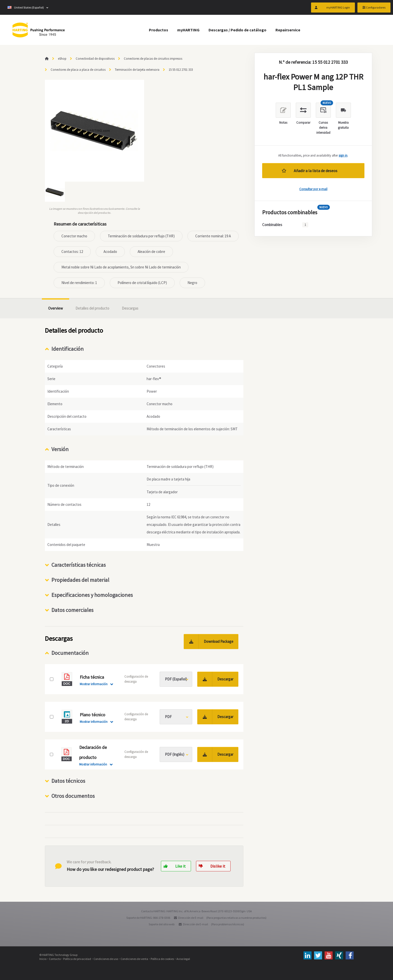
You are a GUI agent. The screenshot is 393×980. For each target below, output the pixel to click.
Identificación (68, 349)
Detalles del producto (92, 308)
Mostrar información (94, 684)
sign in (343, 155)
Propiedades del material (80, 580)
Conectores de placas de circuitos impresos (153, 59)
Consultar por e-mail (313, 189)
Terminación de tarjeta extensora (137, 70)
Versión (60, 449)
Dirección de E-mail (191, 918)
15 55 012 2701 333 (181, 70)
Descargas (130, 308)
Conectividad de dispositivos (95, 59)
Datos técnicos (68, 781)
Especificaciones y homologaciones (92, 595)
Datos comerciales (72, 610)
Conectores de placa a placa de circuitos (78, 70)
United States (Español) (26, 7)
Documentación (70, 653)
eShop (62, 59)
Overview (56, 308)
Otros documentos (73, 796)
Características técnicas (79, 565)
